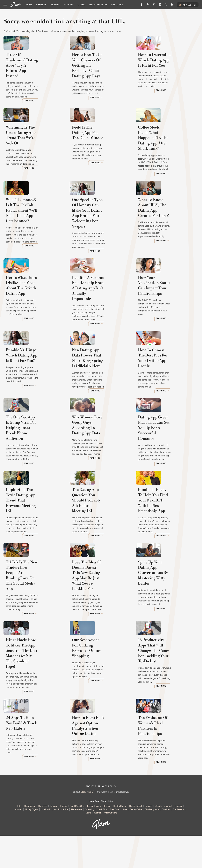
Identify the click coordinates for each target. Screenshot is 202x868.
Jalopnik (168, 838)
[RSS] (172, 6)
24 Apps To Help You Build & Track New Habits (32, 766)
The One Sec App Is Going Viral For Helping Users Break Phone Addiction (34, 465)
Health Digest (120, 838)
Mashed (18, 842)
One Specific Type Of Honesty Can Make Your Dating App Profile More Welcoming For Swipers (99, 234)
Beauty (55, 5)
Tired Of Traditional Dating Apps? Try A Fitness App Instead (35, 76)
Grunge (107, 838)
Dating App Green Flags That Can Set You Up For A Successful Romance (167, 465)
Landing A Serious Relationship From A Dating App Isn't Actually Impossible (101, 312)
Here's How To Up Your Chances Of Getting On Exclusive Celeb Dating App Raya (101, 79)
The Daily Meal (152, 842)
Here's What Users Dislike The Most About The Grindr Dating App (33, 312)
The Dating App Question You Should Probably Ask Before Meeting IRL (99, 541)
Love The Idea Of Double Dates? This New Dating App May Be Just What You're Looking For (100, 617)
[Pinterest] (148, 6)
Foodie (64, 838)
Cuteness (43, 838)
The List (166, 842)
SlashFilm (102, 842)
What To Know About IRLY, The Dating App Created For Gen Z (166, 228)
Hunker (148, 838)
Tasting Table (136, 842)
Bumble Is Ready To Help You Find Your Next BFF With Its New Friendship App (164, 541)
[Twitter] (166, 6)
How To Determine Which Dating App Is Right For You (163, 76)
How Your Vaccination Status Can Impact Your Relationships (166, 310)
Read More (56, 104)
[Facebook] (142, 6)
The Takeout (179, 842)
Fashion (69, 5)
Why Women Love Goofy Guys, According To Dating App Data (99, 462)
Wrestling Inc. (111, 845)
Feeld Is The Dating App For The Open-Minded (101, 152)
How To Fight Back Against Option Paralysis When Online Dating (99, 769)
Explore (54, 838)
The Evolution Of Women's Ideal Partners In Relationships (167, 766)
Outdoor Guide (61, 842)
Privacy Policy (107, 819)
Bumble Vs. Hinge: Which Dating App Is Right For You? (32, 386)
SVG (125, 842)
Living (81, 5)
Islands (158, 838)
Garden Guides (93, 838)
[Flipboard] (154, 6)
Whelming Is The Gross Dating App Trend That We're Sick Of (33, 152)
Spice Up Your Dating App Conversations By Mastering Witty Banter (163, 617)
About (90, 819)
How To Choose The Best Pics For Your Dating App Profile (165, 386)
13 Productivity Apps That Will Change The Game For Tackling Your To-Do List (166, 693)
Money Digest (32, 842)
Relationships (98, 5)
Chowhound (30, 838)
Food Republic (77, 838)
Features (117, 5)
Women (98, 845)
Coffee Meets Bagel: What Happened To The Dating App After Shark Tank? (165, 155)
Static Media (87, 824)
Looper (179, 838)
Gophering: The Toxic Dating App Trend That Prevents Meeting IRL (32, 541)
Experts (41, 5)
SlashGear (115, 842)
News (29, 5)
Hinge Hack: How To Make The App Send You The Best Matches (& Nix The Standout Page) (34, 693)
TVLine (88, 845)
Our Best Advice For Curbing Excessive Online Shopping (98, 690)
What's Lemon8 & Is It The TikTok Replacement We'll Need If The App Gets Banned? (34, 231)
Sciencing (90, 842)
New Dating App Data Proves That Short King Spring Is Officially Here (98, 388)
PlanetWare (77, 842)
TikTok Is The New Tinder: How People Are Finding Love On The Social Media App (34, 617)
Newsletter (188, 5)
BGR (19, 838)
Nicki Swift (46, 842)
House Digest (136, 838)
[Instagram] (160, 6)
